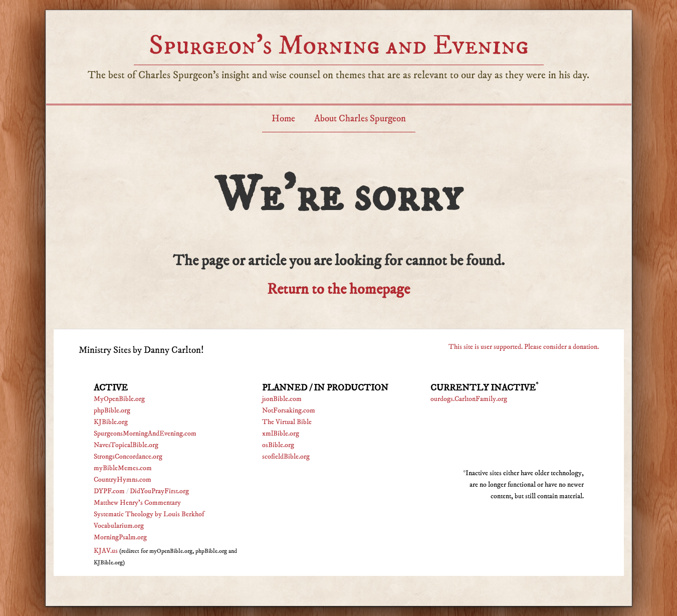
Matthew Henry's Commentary (137, 503)
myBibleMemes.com (123, 468)
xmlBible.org (281, 434)
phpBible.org (112, 410)
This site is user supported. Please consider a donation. (524, 347)
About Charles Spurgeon (360, 119)
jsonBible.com (282, 399)
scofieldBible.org (286, 457)
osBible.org (278, 445)
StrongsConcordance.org (128, 457)
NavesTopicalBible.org (126, 445)
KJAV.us (106, 551)
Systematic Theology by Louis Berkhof (149, 514)
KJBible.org (111, 422)
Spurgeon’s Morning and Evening (339, 45)
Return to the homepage (338, 289)
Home (283, 119)
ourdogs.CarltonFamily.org (469, 399)
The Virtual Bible (287, 422)
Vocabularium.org (119, 526)
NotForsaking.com (289, 410)
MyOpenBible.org (119, 399)
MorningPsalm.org (120, 537)
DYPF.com (109, 491)
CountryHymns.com (123, 480)
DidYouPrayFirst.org (159, 491)
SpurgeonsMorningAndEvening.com (145, 434)
